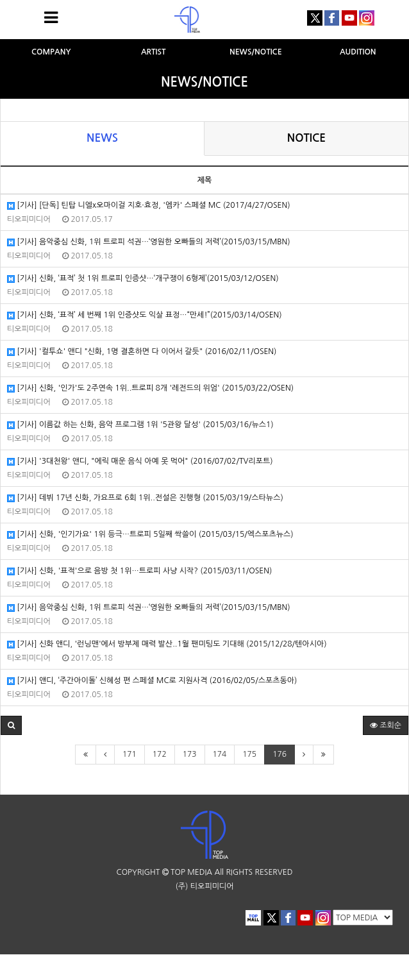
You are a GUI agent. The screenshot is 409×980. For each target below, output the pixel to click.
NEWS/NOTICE (256, 52)
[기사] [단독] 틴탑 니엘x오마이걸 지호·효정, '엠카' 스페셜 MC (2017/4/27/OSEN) (148, 206)
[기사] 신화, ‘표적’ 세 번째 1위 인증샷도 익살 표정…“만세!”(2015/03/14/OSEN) (145, 315)
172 (160, 754)
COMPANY (51, 52)
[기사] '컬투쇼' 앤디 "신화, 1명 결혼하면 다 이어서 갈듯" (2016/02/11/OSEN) (142, 352)
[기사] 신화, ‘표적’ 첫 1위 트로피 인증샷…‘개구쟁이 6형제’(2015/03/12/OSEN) (143, 279)
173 (190, 754)
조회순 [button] (386, 725)
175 (249, 754)
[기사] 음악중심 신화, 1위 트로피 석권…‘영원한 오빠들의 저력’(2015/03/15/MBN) (149, 242)
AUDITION (358, 52)
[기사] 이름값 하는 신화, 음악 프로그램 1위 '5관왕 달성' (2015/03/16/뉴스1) (140, 425)
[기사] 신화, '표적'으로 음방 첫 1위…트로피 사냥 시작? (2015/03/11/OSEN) (139, 571)
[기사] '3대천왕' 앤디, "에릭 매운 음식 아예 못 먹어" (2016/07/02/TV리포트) (140, 461)
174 (220, 754)
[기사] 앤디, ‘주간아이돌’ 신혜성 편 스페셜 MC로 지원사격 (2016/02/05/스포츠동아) (152, 681)
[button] (11, 725)
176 (280, 754)
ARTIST (154, 52)
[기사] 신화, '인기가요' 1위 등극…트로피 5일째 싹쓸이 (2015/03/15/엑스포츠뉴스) (150, 535)
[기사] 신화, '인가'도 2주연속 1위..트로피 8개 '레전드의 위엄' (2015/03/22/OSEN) (150, 388)
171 (129, 754)
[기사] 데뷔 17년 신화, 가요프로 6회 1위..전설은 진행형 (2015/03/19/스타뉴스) (145, 498)
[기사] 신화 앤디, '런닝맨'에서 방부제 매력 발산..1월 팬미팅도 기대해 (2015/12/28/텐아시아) (167, 644)
